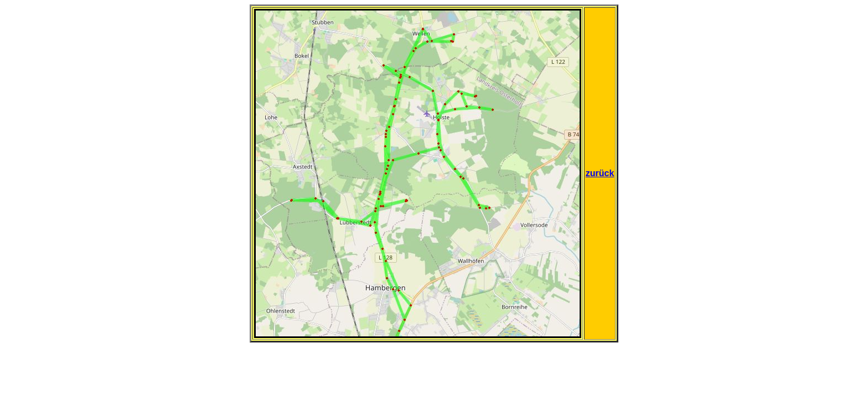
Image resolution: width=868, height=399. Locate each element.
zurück (600, 173)
